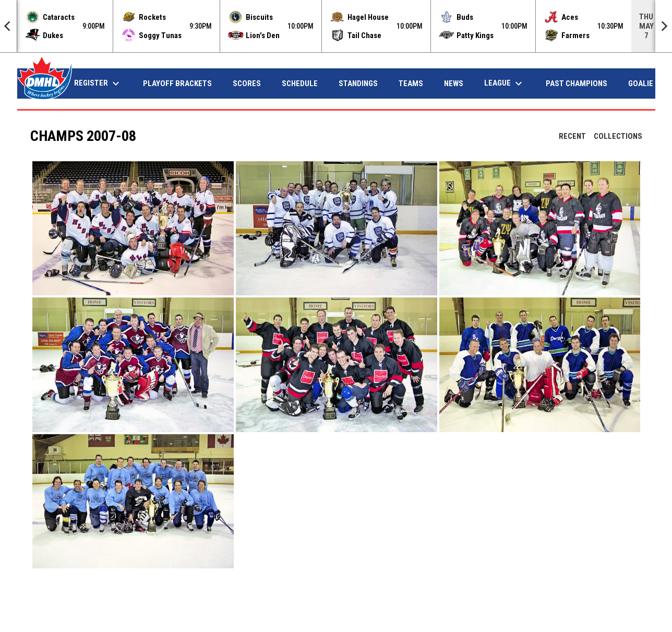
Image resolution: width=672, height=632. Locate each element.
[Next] (664, 26)
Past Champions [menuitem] (577, 84)
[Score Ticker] (336, 26)
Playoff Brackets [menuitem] (177, 84)
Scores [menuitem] (247, 84)
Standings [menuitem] (358, 84)
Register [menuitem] (98, 84)
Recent (572, 136)
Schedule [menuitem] (300, 84)
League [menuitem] (505, 84)
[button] (133, 228)
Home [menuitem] (43, 84)
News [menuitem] (454, 84)
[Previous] (8, 26)
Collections (618, 136)
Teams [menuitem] (411, 84)
